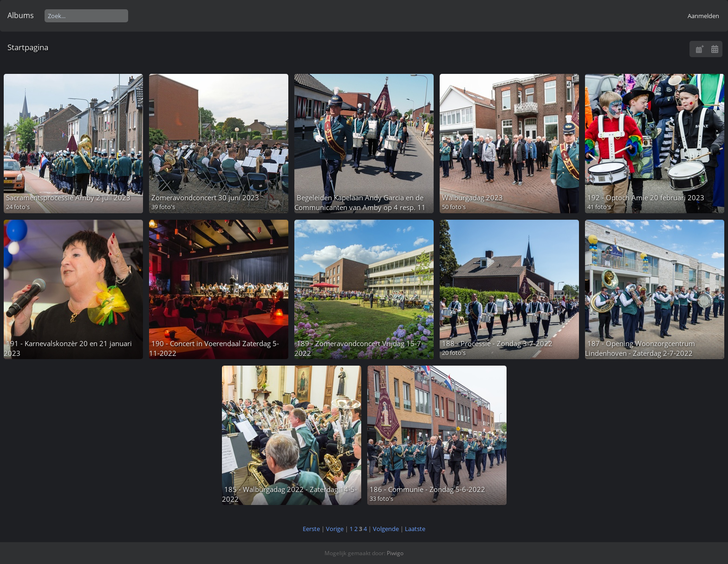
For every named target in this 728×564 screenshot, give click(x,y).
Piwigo (395, 553)
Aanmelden (703, 16)
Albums (21, 15)
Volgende (386, 529)
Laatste (415, 529)
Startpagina (28, 47)
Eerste (311, 529)
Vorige (335, 529)
